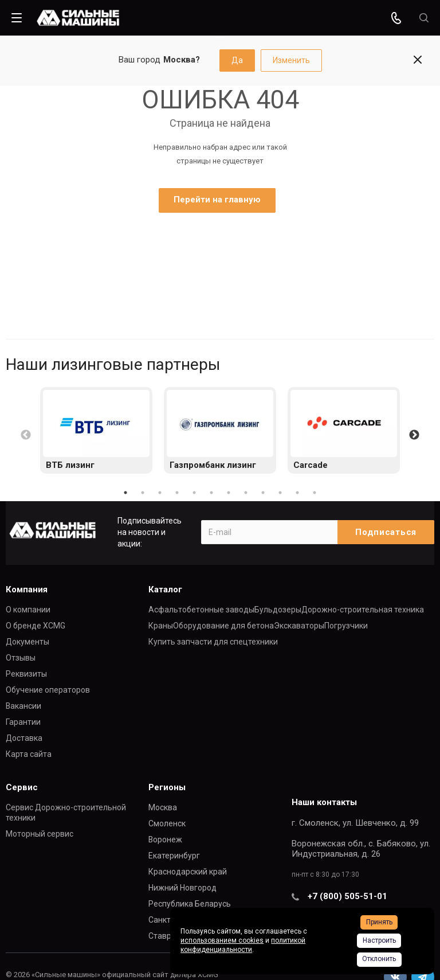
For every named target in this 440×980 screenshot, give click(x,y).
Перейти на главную (217, 200)
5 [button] (194, 493)
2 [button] (143, 493)
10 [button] (280, 493)
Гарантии (23, 722)
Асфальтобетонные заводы (201, 610)
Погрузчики (346, 626)
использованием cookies (222, 940)
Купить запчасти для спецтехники (213, 642)
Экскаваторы (299, 626)
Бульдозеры (278, 610)
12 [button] (315, 493)
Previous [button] (26, 435)
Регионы (167, 787)
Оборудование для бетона (223, 626)
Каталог (165, 589)
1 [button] (125, 493)
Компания (27, 589)
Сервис (22, 787)
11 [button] (297, 493)
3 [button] (160, 493)
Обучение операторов (48, 690)
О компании (28, 610)
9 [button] (263, 493)
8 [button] (246, 493)
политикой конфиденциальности (243, 945)
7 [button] (229, 493)
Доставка (24, 738)
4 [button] (177, 493)
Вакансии (23, 706)
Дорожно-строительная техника (363, 610)
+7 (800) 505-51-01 (347, 896)
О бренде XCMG (36, 626)
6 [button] (211, 493)
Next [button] (414, 435)
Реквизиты (26, 674)
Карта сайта (29, 754)
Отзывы (21, 658)
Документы (27, 642)
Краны (161, 626)
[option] (96, 430)
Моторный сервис (40, 834)
